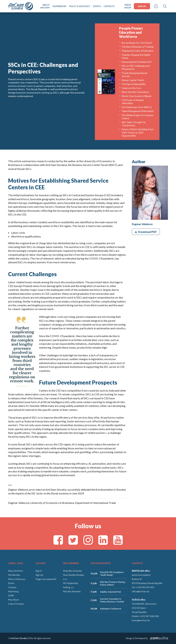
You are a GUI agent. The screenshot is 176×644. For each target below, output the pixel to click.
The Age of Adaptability (134, 84)
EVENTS (97, 6)
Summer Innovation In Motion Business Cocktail (112, 600)
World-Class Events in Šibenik (137, 96)
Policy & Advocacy (17, 579)
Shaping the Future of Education (138, 51)
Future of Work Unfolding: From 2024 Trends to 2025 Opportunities (138, 132)
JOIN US (142, 6)
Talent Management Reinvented (138, 111)
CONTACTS (109, 6)
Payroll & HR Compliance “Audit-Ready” (112, 573)
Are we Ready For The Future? (137, 43)
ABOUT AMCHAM (45, 6)
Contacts (12, 587)
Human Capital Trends (133, 80)
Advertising (13, 591)
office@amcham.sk (141, 591)
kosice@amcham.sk (141, 620)
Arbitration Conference (111, 609)
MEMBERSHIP (59, 6)
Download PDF (146, 232)
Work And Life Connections (135, 92)
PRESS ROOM (128, 6)
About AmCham (16, 571)
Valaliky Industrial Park (111, 592)
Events (11, 583)
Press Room (14, 600)
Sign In (39, 571)
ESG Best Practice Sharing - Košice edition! (113, 583)
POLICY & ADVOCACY (80, 6)
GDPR (11, 596)
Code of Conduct (16, 604)
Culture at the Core (131, 88)
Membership (14, 575)
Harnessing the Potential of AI (137, 62)
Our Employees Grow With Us (137, 107)
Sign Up (39, 575)
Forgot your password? (46, 579)
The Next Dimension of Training (137, 47)
